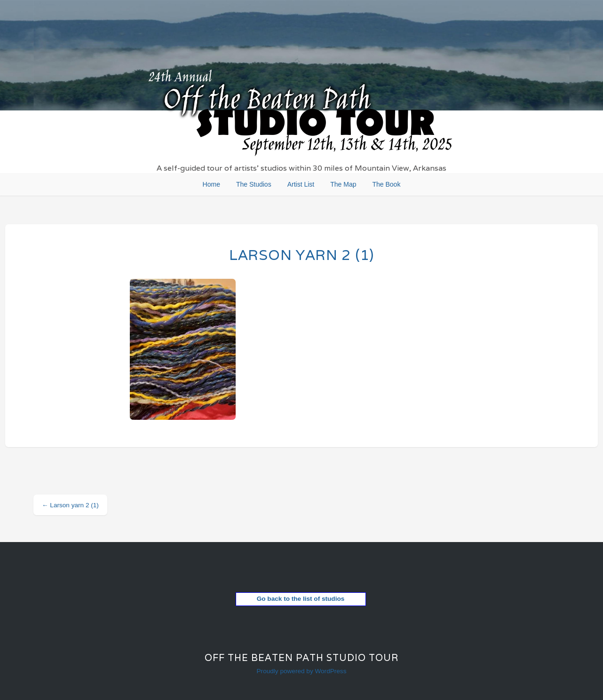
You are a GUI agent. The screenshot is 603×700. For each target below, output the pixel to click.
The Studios (254, 184)
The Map (343, 184)
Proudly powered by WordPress (302, 671)
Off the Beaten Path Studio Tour (301, 658)
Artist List (301, 184)
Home (211, 184)
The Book (386, 184)
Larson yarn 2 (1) (301, 255)
